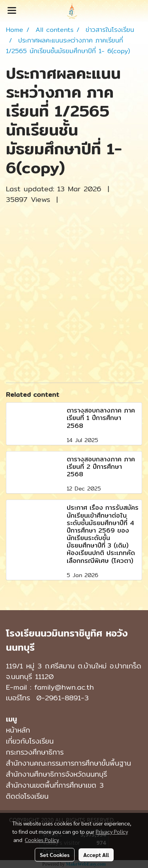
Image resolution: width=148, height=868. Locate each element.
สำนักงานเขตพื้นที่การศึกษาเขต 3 (55, 785)
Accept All (96, 855)
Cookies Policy (42, 840)
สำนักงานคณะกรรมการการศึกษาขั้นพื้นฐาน (68, 763)
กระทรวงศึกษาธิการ (35, 752)
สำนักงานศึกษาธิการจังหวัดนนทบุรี (56, 774)
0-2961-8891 (59, 698)
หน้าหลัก (18, 730)
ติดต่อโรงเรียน (27, 796)
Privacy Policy (112, 831)
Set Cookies (55, 855)
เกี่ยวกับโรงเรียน (30, 741)
